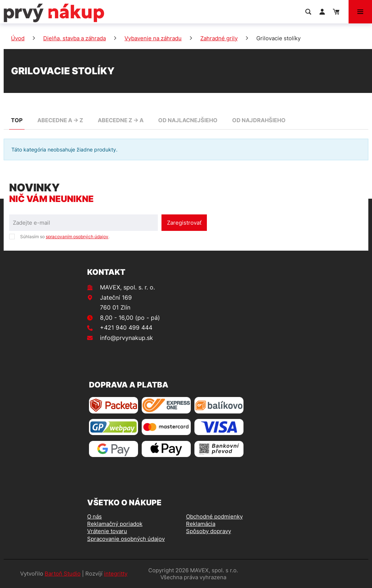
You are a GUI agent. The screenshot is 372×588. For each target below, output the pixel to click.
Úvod (18, 38)
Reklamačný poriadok (115, 524)
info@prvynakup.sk (127, 338)
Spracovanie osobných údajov (126, 539)
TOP (17, 120)
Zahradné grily (219, 38)
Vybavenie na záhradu (153, 38)
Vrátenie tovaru (107, 531)
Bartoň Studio (63, 574)
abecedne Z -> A (121, 120)
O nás (94, 516)
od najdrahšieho (259, 120)
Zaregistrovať (184, 223)
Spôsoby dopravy (209, 531)
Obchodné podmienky (214, 516)
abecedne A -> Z (60, 120)
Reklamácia (201, 524)
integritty (116, 574)
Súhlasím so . (65, 237)
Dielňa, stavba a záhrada (75, 38)
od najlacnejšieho (188, 120)
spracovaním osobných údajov (77, 237)
